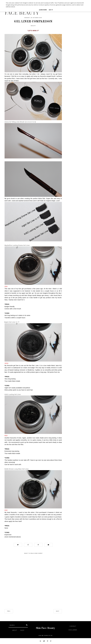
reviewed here (31, 122)
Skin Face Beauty (45, 628)
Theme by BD (48, 636)
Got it (51, 10)
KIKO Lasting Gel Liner (13, 394)
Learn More (43, 10)
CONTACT (73, 626)
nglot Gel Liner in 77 (12, 322)
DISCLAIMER (73, 630)
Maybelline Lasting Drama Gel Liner (17, 245)
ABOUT (15, 630)
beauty (33, 26)
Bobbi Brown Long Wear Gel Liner (17, 469)
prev (9, 611)
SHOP (22, 630)
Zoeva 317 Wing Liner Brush (15, 122)
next (58, 611)
